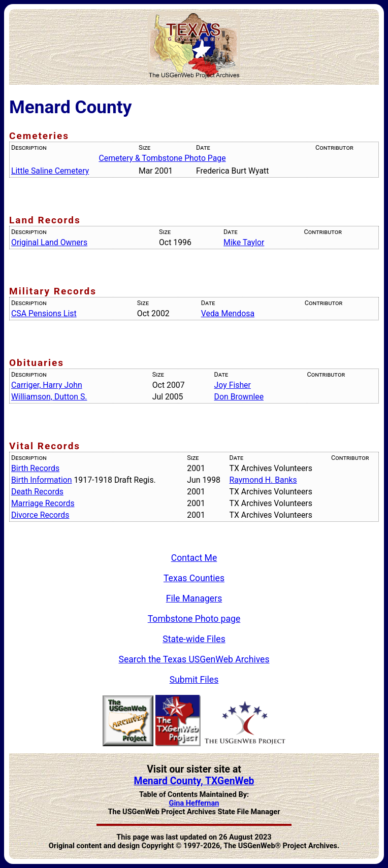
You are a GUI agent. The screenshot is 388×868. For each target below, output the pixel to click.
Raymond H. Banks (263, 480)
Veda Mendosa (228, 313)
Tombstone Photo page (194, 619)
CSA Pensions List (44, 313)
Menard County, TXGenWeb (194, 781)
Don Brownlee (239, 397)
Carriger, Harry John (47, 385)
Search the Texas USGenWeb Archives (194, 659)
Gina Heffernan (194, 803)
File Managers (194, 598)
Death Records (37, 492)
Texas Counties (194, 578)
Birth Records (35, 468)
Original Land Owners (49, 242)
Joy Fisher (233, 385)
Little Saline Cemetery (50, 171)
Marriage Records (43, 503)
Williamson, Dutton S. (49, 397)
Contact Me (194, 558)
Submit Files (194, 680)
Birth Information (42, 480)
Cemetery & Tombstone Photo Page (162, 158)
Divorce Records (40, 515)
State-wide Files (194, 639)
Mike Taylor (244, 242)
